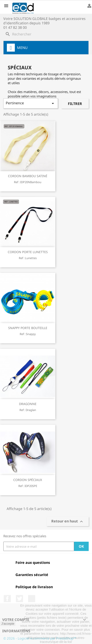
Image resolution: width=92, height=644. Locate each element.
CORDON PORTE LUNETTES (28, 252)
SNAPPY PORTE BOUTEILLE (28, 328)
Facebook (7, 599)
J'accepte (8, 624)
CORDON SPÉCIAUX (28, 480)
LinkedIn (32, 599)
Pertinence (31, 103)
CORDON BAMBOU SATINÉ (28, 176)
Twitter (19, 599)
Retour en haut (68, 522)
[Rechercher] (46, 34)
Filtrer (75, 104)
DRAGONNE (28, 404)
